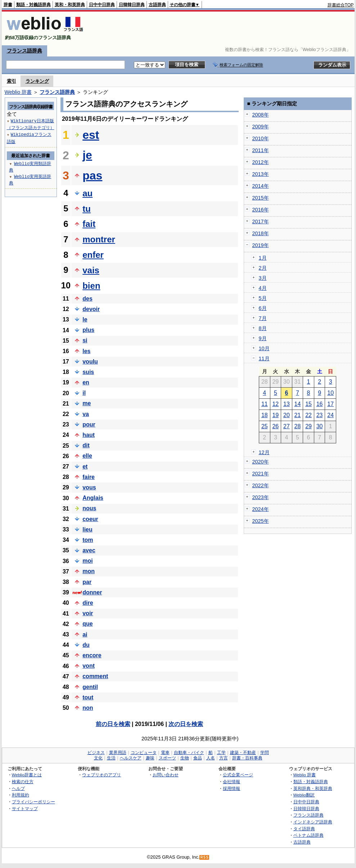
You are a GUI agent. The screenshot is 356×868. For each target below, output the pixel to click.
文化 (98, 758)
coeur (90, 519)
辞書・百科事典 (247, 758)
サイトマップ (25, 808)
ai (85, 634)
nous (89, 508)
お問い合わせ (166, 775)
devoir (91, 309)
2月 (263, 268)
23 (320, 415)
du (86, 645)
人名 (211, 758)
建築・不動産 (243, 753)
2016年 (261, 210)
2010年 (261, 138)
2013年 (261, 174)
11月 (264, 358)
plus (88, 330)
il (84, 393)
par (87, 582)
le (85, 319)
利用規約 (21, 795)
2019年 (261, 245)
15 (308, 404)
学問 (265, 753)
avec (89, 550)
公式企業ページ (238, 775)
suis (88, 372)
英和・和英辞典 (70, 5)
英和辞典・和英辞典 (313, 788)
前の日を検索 (113, 724)
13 (287, 404)
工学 (221, 753)
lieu (87, 529)
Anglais (93, 498)
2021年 (261, 474)
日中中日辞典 (102, 5)
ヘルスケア (131, 758)
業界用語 (118, 753)
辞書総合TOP (341, 5)
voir (88, 613)
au (87, 193)
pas (92, 175)
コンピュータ (144, 753)
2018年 (261, 233)
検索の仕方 (23, 782)
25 (265, 426)
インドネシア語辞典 (313, 822)
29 (308, 426)
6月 (263, 308)
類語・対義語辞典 (33, 5)
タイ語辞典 (304, 829)
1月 (263, 258)
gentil (90, 687)
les (86, 351)
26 (275, 426)
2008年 (261, 115)
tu (87, 209)
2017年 (261, 221)
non (88, 708)
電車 (165, 753)
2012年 (261, 162)
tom (88, 540)
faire (89, 477)
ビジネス (96, 753)
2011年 (261, 150)
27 (287, 426)
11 (265, 404)
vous (89, 487)
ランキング (37, 81)
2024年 (261, 509)
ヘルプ (18, 788)
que (87, 624)
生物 (185, 758)
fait (89, 224)
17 (330, 404)
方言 (224, 758)
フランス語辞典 (24, 51)
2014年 (261, 186)
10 (330, 393)
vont (89, 666)
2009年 (261, 127)
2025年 (261, 521)
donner (92, 592)
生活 (111, 758)
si (85, 340)
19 (275, 415)
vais (91, 270)
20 (287, 415)
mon (89, 571)
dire (88, 603)
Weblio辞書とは (27, 775)
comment (95, 676)
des (87, 299)
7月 (263, 318)
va (86, 414)
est (91, 135)
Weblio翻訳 (304, 795)
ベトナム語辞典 (308, 835)
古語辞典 (157, 5)
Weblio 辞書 (18, 92)
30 (320, 426)
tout (88, 697)
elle (87, 456)
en (86, 382)
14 (298, 404)
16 (320, 404)
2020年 (261, 462)
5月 (263, 298)
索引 (12, 81)
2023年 (261, 497)
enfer (93, 255)
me (87, 403)
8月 (263, 328)
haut (89, 435)
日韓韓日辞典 (132, 5)
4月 (263, 288)
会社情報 (231, 782)
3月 (263, 278)
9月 (263, 338)
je (87, 155)
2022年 (261, 485)
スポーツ (167, 758)
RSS (204, 857)
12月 (264, 452)
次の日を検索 (186, 724)
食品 (198, 758)
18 (265, 415)
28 (298, 426)
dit (86, 445)
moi (87, 561)
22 (308, 415)
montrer (99, 239)
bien (91, 286)
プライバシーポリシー (33, 802)
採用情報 (231, 788)
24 (330, 415)
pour (89, 424)
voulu (90, 362)
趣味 (150, 758)
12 (275, 404)
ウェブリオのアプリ (102, 775)
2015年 (261, 198)
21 (298, 415)
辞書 (8, 5)
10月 (264, 348)
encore (92, 655)
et (85, 467)
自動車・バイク (189, 753)
